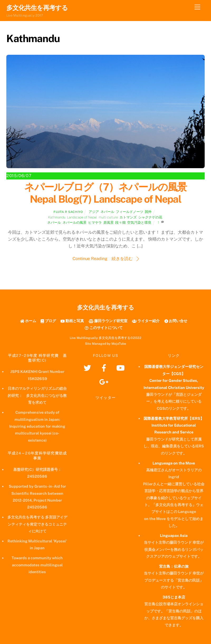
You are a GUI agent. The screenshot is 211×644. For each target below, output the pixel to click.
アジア (94, 212)
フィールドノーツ (130, 212)
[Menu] (197, 7)
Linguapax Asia (174, 535)
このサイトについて (104, 328)
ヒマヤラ (95, 223)
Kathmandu (57, 217)
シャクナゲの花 (150, 217)
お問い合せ (176, 321)
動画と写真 (72, 321)
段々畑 (120, 223)
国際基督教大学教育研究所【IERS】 (174, 418)
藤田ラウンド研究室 (108, 321)
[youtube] (121, 368)
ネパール (107, 212)
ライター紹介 (146, 321)
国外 (148, 212)
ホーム (28, 321)
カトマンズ (128, 217)
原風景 (109, 223)
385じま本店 (174, 597)
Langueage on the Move (174, 463)
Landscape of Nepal (82, 217)
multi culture (108, 217)
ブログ (48, 321)
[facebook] (105, 368)
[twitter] (88, 368)
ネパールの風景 (75, 223)
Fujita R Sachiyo (68, 212)
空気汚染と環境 (139, 223)
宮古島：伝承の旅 (174, 566)
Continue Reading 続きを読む (103, 259)
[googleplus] (105, 381)
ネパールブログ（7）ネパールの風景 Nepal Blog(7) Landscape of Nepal (110, 193)
